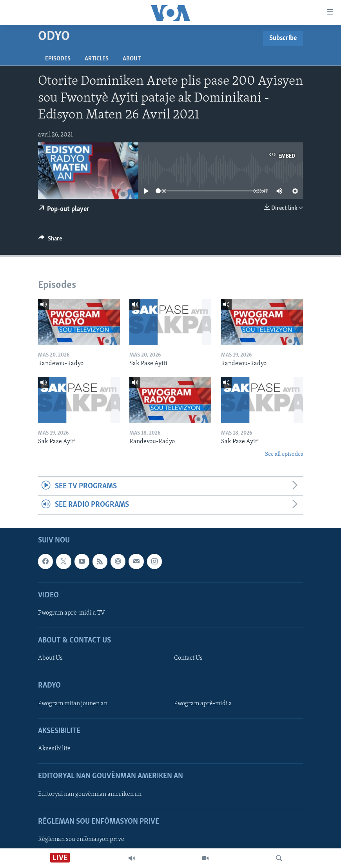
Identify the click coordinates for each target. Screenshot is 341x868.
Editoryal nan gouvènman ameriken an (90, 794)
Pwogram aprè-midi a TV (72, 613)
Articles (97, 59)
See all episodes (284, 454)
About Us (50, 658)
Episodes (58, 59)
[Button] (50, 240)
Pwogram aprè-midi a (203, 703)
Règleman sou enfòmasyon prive (81, 839)
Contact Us (188, 658)
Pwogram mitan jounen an (73, 703)
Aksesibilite (54, 749)
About (132, 59)
